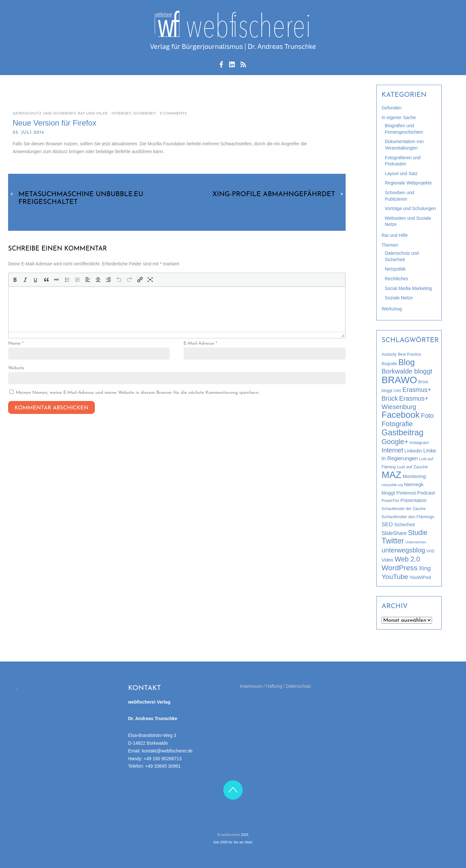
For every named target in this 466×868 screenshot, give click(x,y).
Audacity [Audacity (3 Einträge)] (389, 354)
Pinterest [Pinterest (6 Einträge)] (406, 493)
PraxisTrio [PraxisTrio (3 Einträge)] (390, 501)
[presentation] (15, 280)
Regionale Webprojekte (408, 183)
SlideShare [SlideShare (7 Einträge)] (394, 533)
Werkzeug (392, 309)
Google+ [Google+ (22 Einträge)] (395, 442)
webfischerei (230, 835)
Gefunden (392, 108)
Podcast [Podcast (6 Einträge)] (426, 493)
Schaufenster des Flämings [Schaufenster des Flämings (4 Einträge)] (408, 517)
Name (16, 344)
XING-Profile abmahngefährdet (279, 194)
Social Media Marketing (408, 288)
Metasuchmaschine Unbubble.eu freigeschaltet (76, 198)
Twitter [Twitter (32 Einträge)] (393, 541)
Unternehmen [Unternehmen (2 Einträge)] (416, 542)
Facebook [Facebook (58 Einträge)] (401, 415)
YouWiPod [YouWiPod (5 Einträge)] (420, 577)
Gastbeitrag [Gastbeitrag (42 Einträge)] (403, 432)
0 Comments (173, 114)
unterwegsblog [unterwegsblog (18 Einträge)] (403, 550)
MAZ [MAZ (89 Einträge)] (391, 475)
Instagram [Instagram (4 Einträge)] (419, 443)
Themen (390, 245)
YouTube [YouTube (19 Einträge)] (395, 577)
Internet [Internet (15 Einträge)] (392, 450)
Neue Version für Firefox (55, 123)
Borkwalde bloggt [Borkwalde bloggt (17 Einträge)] (407, 371)
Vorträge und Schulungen (410, 208)
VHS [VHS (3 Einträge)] (430, 551)
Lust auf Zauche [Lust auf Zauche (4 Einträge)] (412, 467)
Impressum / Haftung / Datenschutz (275, 686)
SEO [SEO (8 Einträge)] (387, 524)
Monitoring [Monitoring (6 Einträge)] (414, 476)
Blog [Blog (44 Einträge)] (407, 362)
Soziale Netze (399, 298)
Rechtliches (396, 279)
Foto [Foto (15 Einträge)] (427, 416)
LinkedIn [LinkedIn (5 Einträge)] (413, 451)
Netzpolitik (395, 269)
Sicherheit (144, 114)
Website (16, 368)
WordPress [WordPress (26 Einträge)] (399, 568)
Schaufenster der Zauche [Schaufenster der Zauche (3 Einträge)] (404, 509)
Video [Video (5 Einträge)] (388, 560)
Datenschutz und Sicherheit (44, 114)
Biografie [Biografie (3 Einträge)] (389, 364)
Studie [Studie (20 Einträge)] (418, 533)
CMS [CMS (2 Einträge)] (397, 391)
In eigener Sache (399, 117)
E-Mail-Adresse (200, 344)
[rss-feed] (243, 63)
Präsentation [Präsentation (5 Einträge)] (413, 500)
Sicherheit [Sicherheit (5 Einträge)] (405, 525)
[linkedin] (232, 63)
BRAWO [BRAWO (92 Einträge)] (399, 380)
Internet (121, 114)
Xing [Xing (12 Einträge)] (425, 568)
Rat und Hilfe (93, 114)
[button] (15, 280)
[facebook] (221, 63)
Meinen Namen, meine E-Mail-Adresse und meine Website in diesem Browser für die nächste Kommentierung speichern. (138, 392)
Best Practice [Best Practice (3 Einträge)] (410, 354)
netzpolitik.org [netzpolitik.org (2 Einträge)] (392, 485)
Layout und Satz (401, 173)
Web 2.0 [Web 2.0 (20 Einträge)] (407, 559)
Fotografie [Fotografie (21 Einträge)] (397, 424)
